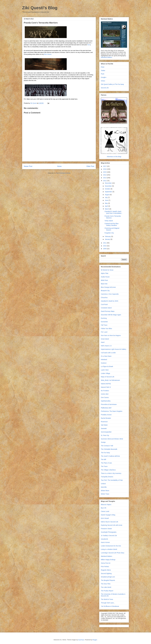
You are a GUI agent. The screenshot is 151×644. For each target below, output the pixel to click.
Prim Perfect (105, 567)
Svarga (103, 442)
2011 (105, 243)
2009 (105, 249)
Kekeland (104, 360)
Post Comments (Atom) (63, 173)
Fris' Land (104, 332)
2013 (105, 178)
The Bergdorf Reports (108, 580)
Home (59, 166)
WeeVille (104, 487)
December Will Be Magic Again (111, 315)
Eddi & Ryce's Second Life (110, 522)
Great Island (105, 339)
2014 (105, 175)
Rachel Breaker (106, 418)
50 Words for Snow (107, 270)
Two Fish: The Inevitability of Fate (112, 480)
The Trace (104, 466)
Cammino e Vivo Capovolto (110, 294)
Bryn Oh (104, 508)
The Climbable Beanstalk (109, 449)
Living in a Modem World (109, 549)
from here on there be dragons (111, 335)
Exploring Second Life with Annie (112, 525)
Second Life (105, 88)
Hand (103, 342)
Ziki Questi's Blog (40, 8)
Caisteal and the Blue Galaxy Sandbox (112, 224)
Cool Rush (104, 304)
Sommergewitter (106, 432)
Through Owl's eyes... (108, 603)
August (107, 195)
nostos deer (105, 394)
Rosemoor (104, 422)
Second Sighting (106, 573)
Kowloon (104, 363)
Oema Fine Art (106, 563)
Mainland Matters (106, 57)
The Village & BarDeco (108, 470)
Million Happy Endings (108, 560)
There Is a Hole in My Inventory (111, 473)
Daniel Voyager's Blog (108, 515)
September (109, 192)
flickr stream (48, 54)
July (106, 197)
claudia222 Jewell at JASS (110, 301)
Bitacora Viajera (106, 505)
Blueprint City (105, 291)
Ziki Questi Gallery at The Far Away (112, 84)
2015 (105, 172)
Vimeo (103, 81)
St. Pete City (105, 435)
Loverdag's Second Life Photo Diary (113, 553)
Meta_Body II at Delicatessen (110, 380)
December (108, 183)
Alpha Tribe (105, 273)
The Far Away (105, 453)
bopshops (81, 640)
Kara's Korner (105, 542)
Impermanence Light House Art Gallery (114, 349)
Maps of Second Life (108, 377)
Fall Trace (104, 325)
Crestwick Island (106, 308)
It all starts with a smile (108, 353)
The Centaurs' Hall (107, 446)
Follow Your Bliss (106, 329)
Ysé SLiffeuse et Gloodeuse (110, 606)
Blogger (95, 640)
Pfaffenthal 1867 (106, 408)
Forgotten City (109, 233)
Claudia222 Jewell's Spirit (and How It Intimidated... (114, 212)
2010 (105, 246)
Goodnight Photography (109, 532)
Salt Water (104, 425)
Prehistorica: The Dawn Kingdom (112, 411)
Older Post (90, 166)
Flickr (103, 67)
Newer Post (28, 166)
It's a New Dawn (106, 356)
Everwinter (104, 322)
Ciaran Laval (105, 511)
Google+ (104, 77)
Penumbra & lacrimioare (109, 404)
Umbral (103, 484)
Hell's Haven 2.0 (106, 346)
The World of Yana (107, 599)
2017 (105, 166)
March (107, 209)
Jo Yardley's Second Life (109, 536)
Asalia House (105, 277)
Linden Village (105, 373)
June (107, 200)
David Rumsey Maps (108, 311)
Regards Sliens (106, 570)
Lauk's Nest (105, 370)
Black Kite (104, 284)
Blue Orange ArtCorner (108, 287)
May (106, 203)
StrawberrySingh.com (108, 577)
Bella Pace (104, 280)
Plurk (103, 74)
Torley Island (109, 221)
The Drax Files (106, 584)
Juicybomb (104, 539)
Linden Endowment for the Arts (111, 546)
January (108, 239)
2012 (105, 181)
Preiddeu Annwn (106, 415)
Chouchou (104, 298)
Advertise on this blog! (114, 157)
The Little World (106, 587)
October (108, 189)
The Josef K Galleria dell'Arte (110, 456)
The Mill (103, 459)
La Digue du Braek (107, 366)
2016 (105, 169)
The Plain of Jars (106, 463)
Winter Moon (105, 491)
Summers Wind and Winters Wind (112, 439)
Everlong (104, 318)
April (107, 206)
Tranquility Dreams (107, 477)
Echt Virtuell (105, 518)
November (108, 186)
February (108, 236)
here (89, 45)
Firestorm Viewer (106, 529)
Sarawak (104, 428)
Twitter (103, 71)
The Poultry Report (107, 591)
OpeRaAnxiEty (106, 401)
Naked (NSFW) (106, 384)
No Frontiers (105, 391)
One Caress (105, 397)
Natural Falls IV (106, 387)
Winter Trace (105, 494)
